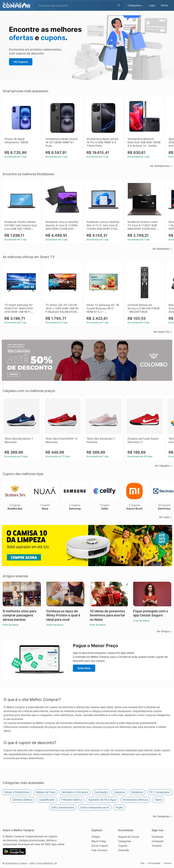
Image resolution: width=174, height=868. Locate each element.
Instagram (158, 841)
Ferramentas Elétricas (135, 800)
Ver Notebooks (162, 249)
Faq (142, 863)
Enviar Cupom (100, 846)
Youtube (157, 846)
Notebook (137, 792)
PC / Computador (160, 792)
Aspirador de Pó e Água (102, 800)
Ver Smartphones (161, 166)
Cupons (123, 846)
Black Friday (99, 841)
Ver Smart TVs (163, 332)
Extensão (124, 850)
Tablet (158, 800)
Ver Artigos (164, 631)
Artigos (96, 837)
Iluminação (101, 792)
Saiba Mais (84, 668)
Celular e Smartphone (17, 792)
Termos (168, 863)
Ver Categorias (162, 816)
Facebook (158, 837)
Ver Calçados (163, 466)
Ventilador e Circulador (75, 792)
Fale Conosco (100, 850)
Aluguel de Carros (129, 837)
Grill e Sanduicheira (63, 807)
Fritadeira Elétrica (72, 800)
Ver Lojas (166, 517)
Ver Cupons (21, 62)
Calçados (119, 792)
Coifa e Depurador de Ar (95, 807)
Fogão (119, 807)
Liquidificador (47, 800)
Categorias (125, 841)
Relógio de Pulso (46, 792)
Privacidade (154, 863)
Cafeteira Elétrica (22, 800)
